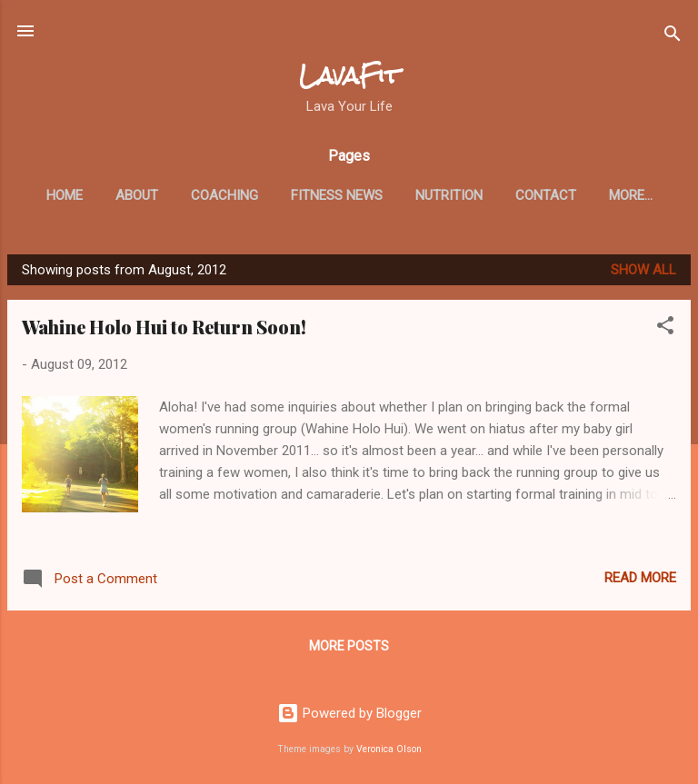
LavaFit (349, 76)
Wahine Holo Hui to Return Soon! (164, 327)
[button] (665, 328)
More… (631, 195)
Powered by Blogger (349, 713)
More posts (349, 646)
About (137, 195)
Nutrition (449, 195)
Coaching (224, 195)
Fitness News (337, 195)
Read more (640, 578)
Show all (643, 270)
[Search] (673, 37)
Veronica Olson (389, 749)
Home (65, 195)
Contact (546, 195)
